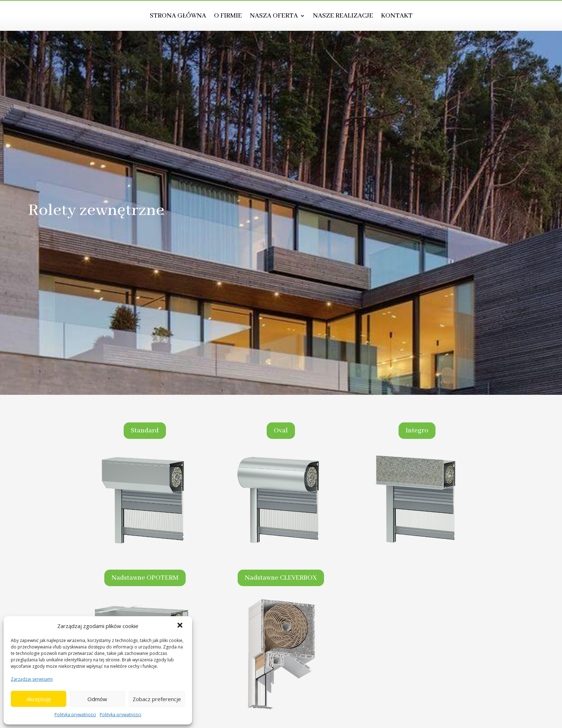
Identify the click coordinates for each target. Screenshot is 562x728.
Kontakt (397, 17)
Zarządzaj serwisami (32, 679)
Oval (281, 431)
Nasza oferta (274, 17)
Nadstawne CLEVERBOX (281, 578)
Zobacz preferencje (157, 699)
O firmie (228, 17)
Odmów (97, 699)
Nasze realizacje (343, 17)
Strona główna (178, 17)
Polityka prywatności (75, 715)
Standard (145, 431)
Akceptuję (39, 699)
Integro (417, 431)
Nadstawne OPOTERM (145, 578)
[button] (181, 626)
